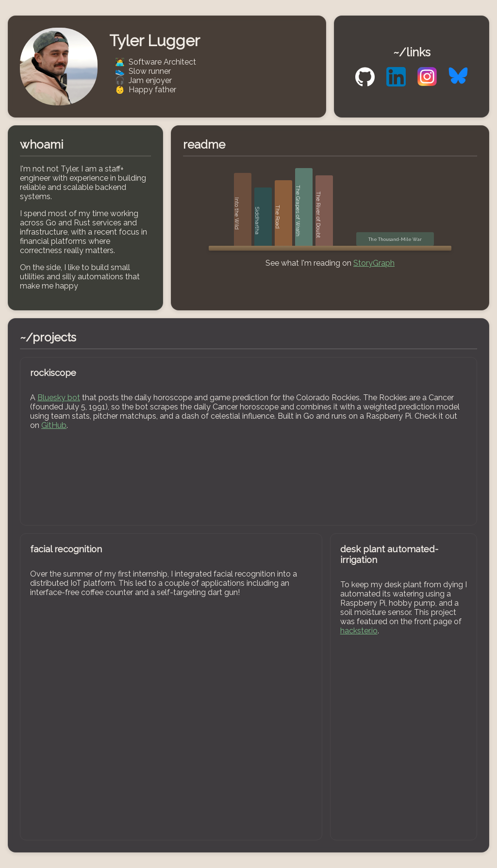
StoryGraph (374, 263)
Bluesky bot (59, 398)
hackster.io (359, 631)
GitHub (54, 425)
